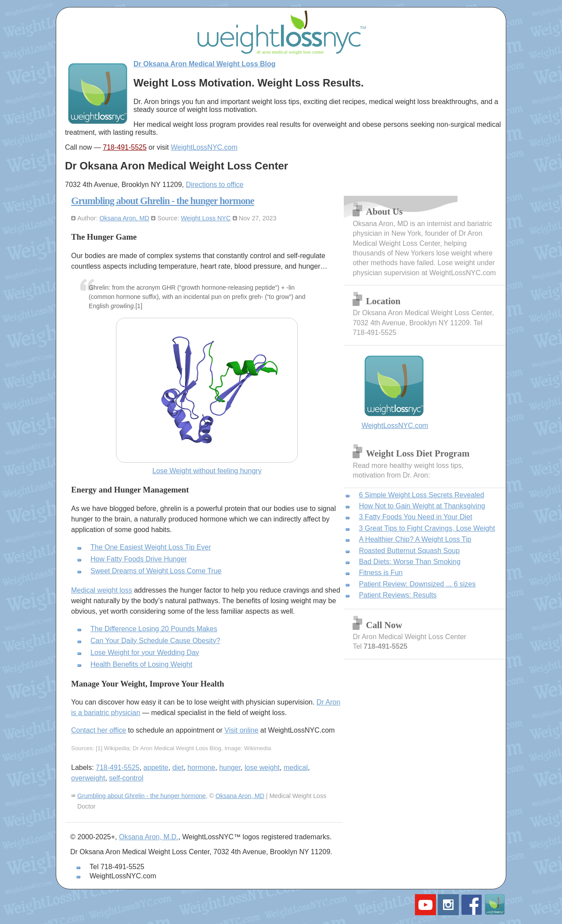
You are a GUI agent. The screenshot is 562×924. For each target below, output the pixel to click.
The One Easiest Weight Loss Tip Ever (151, 547)
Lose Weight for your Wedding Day (145, 653)
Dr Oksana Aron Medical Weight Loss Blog (205, 64)
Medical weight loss (102, 590)
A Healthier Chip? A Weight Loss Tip (415, 539)
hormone (201, 768)
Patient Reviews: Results (398, 595)
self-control (126, 778)
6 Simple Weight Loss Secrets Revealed (421, 495)
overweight (88, 778)
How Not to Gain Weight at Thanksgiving (422, 506)
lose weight (262, 768)
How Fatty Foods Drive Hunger (139, 559)
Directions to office (214, 185)
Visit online (241, 730)
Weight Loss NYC (206, 218)
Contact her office (99, 730)
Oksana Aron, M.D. (149, 837)
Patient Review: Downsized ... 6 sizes (417, 584)
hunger (230, 768)
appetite (156, 768)
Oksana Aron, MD (124, 218)
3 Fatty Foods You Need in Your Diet (415, 517)
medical (296, 768)
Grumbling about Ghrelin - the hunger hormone (163, 201)
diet (178, 768)
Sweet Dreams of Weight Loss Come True (156, 571)
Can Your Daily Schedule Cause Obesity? (155, 641)
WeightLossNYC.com (204, 147)
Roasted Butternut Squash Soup (409, 551)
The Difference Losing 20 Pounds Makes (154, 629)
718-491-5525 (125, 147)
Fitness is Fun (381, 573)
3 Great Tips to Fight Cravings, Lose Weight (427, 528)
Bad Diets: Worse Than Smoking (410, 562)
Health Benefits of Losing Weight (141, 664)
